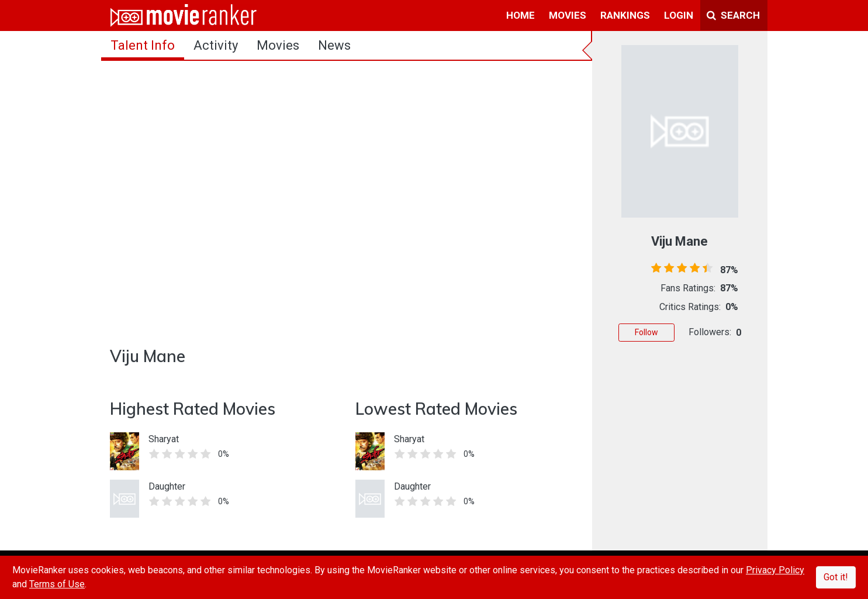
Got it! (836, 577)
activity (216, 45)
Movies (278, 45)
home (521, 15)
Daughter (167, 486)
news (334, 45)
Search (733, 15)
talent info (143, 45)
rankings (625, 15)
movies (568, 15)
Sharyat (164, 439)
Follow (646, 332)
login (679, 15)
